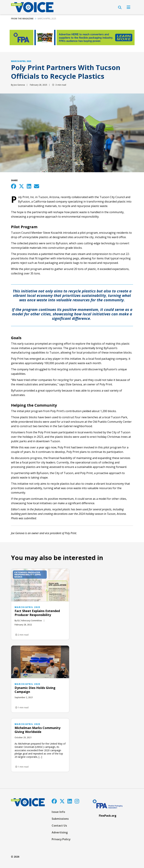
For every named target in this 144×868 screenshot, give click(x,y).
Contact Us (59, 826)
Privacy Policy (61, 839)
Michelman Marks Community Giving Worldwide (38, 730)
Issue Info (58, 812)
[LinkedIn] (70, 801)
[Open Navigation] (128, 7)
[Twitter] (62, 801)
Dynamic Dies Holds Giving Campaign (35, 690)
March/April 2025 (47, 19)
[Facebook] (54, 801)
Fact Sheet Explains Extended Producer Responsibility (37, 613)
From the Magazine (22, 19)
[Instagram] (77, 801)
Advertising (60, 832)
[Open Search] (120, 8)
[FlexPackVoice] (32, 7)
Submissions (60, 819)
